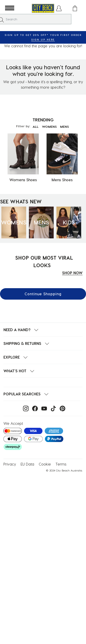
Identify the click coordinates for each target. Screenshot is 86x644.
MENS (64, 126)
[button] (10, 8)
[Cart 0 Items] (75, 8)
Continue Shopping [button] (43, 294)
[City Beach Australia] (43, 8)
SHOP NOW (72, 273)
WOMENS (49, 126)
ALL (36, 126)
